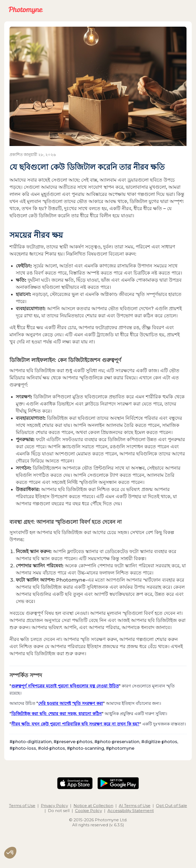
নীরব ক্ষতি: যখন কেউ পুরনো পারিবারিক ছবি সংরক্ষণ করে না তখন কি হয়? (75, 724)
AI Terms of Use (135, 806)
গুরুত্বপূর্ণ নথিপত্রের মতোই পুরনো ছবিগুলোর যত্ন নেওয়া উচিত (65, 686)
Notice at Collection (93, 806)
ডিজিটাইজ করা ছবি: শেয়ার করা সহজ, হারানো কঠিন (57, 714)
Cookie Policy (89, 811)
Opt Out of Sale (171, 806)
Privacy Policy (54, 806)
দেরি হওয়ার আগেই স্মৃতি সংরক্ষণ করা (71, 703)
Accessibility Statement (131, 811)
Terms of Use (22, 806)
